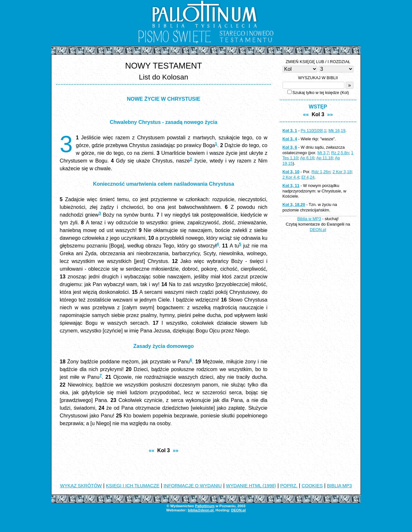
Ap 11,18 (325, 158)
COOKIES (312, 486)
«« (152, 450)
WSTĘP (318, 107)
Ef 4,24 (308, 177)
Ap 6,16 (307, 158)
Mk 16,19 (337, 131)
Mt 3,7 (323, 153)
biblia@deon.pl (201, 510)
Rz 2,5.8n (340, 153)
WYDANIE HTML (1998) (251, 486)
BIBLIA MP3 (340, 486)
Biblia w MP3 (309, 219)
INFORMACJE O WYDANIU (193, 486)
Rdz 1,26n (321, 172)
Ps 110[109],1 (313, 131)
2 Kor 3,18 (342, 172)
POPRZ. (289, 486)
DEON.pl (318, 230)
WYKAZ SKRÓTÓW (81, 486)
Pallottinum (205, 506)
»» (176, 450)
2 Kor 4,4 (291, 177)
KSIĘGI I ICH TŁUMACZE (133, 486)
